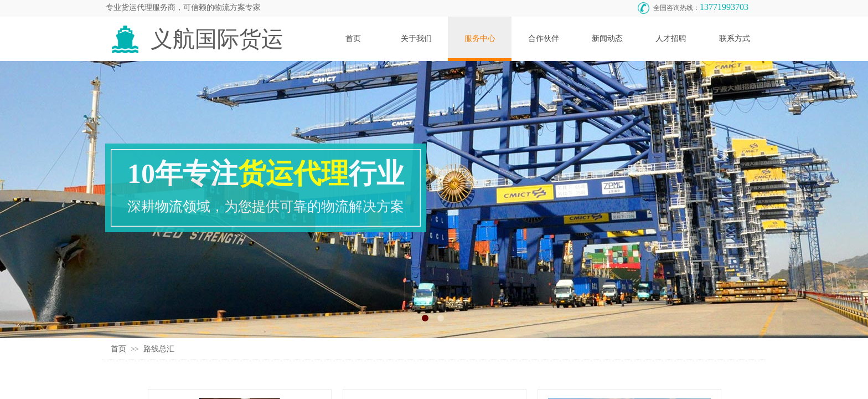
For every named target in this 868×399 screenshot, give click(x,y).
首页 (118, 349)
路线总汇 (159, 349)
